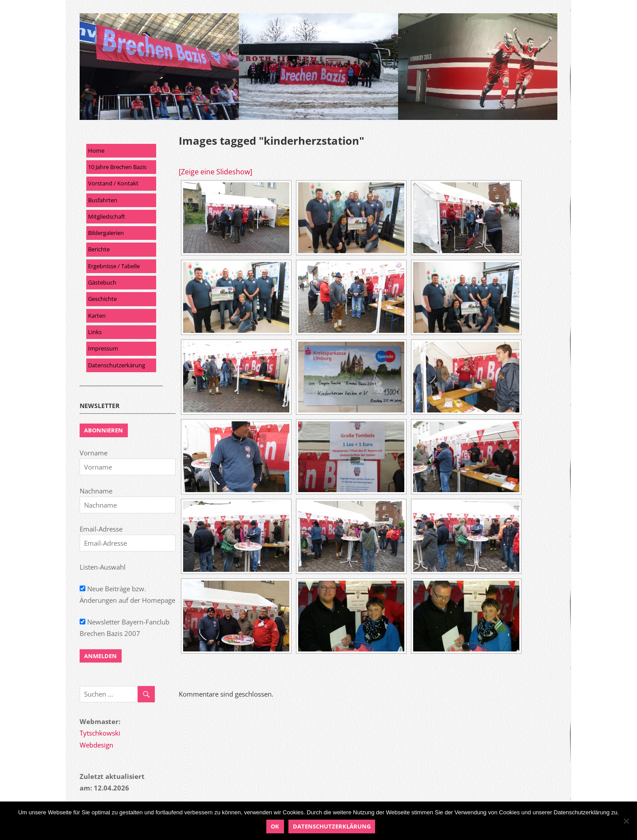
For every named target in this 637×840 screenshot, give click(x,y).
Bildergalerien (106, 233)
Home (96, 150)
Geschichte (102, 299)
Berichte (99, 249)
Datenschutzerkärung (117, 365)
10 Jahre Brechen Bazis (117, 167)
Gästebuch (102, 282)
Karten (97, 316)
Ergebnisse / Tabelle (114, 266)
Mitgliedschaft (107, 216)
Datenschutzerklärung (332, 826)
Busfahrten (103, 200)
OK (275, 826)
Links (95, 332)
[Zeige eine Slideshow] (215, 172)
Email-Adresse (101, 529)
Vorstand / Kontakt (113, 183)
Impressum (103, 348)
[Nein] (626, 821)
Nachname (96, 491)
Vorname (94, 453)
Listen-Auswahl (103, 567)
